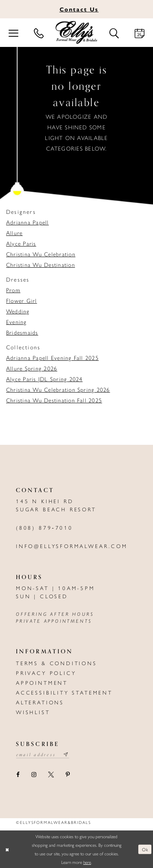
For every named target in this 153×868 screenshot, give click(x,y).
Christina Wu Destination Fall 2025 (54, 400)
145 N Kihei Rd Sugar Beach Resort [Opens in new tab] (56, 505)
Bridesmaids (22, 332)
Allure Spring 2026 (32, 368)
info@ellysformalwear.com (72, 546)
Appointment (42, 683)
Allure (14, 233)
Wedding (18, 311)
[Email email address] (43, 755)
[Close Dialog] (7, 849)
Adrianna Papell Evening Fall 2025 (52, 357)
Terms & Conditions (57, 663)
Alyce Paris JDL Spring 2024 (44, 379)
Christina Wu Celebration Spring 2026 (58, 389)
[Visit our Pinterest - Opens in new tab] (68, 774)
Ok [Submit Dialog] (145, 849)
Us (79, 9)
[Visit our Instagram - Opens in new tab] (34, 774)
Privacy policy (46, 673)
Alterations (40, 702)
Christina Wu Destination (41, 264)
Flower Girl (22, 300)
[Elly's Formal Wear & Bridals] (76, 33)
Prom (13, 290)
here (87, 862)
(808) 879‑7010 (44, 527)
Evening (17, 322)
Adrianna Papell (28, 222)
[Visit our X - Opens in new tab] (51, 774)
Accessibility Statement (64, 692)
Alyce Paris (21, 243)
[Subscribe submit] (66, 755)
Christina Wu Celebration (41, 254)
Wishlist (33, 712)
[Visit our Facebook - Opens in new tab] (18, 774)
